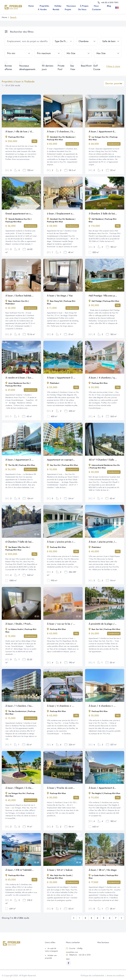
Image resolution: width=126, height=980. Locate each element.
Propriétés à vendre (43, 8)
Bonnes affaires (8, 67)
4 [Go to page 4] (97, 918)
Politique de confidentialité (92, 975)
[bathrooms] (111, 41)
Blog (109, 6)
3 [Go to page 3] (91, 918)
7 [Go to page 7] (116, 918)
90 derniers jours (48, 67)
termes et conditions (115, 975)
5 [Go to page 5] (104, 918)
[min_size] (78, 53)
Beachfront (86, 66)
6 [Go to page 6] (110, 918)
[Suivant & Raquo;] (121, 918)
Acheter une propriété (51, 957)
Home (31, 6)
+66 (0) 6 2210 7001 (78, 957)
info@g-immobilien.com (74, 950)
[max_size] (108, 53)
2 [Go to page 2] (85, 918)
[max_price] (48, 53)
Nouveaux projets (70, 8)
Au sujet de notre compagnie (51, 950)
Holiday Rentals (57, 8)
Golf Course (97, 67)
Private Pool (61, 67)
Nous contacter (97, 8)
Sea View (73, 67)
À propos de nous (83, 8)
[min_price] (18, 53)
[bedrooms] (87, 41)
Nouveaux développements (27, 67)
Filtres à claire (113, 66)
